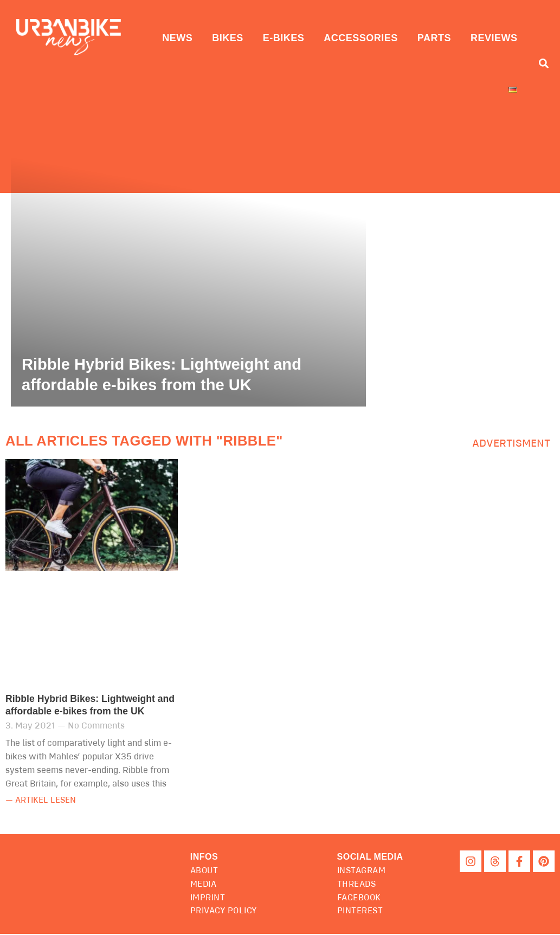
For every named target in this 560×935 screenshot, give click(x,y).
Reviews (494, 38)
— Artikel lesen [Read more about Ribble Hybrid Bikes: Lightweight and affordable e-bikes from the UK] (43, 801)
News (177, 38)
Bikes (228, 38)
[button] (371, 858)
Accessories (361, 38)
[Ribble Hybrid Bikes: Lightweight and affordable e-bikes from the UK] (188, 272)
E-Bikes (284, 38)
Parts (434, 38)
